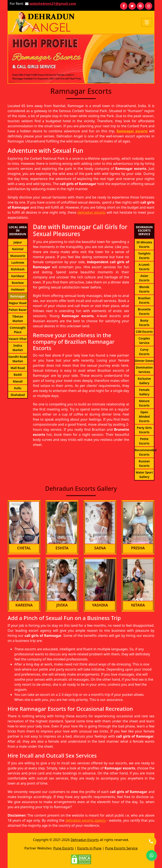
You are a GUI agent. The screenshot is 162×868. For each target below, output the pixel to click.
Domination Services (144, 370)
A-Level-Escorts (144, 267)
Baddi (18, 375)
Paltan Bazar (18, 310)
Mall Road (18, 368)
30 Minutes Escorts (144, 244)
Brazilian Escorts (144, 300)
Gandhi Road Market (18, 359)
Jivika (62, 605)
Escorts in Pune (89, 848)
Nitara (138, 605)
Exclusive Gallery (144, 381)
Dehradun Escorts (85, 840)
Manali (18, 381)
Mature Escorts (144, 403)
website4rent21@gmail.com (53, 4)
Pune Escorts (64, 848)
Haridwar (18, 276)
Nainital (18, 249)
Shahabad (18, 395)
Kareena (24, 605)
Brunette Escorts (144, 311)
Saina (100, 548)
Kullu (18, 388)
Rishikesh (18, 269)
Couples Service (144, 341)
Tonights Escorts (144, 256)
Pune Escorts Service (121, 848)
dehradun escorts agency (86, 820)
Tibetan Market (18, 319)
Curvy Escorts (144, 352)
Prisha (138, 548)
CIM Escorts (144, 332)
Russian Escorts (144, 463)
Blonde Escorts (144, 289)
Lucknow (18, 262)
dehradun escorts (91, 212)
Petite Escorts (144, 441)
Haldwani (18, 289)
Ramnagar (18, 296)
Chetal (24, 548)
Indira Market (18, 348)
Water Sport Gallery (144, 475)
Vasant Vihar (18, 339)
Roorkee (18, 283)
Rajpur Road (18, 303)
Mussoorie (18, 256)
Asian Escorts (144, 278)
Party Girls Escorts (144, 430)
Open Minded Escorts (144, 417)
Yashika (100, 605)
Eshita (62, 548)
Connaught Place (18, 330)
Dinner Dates (144, 361)
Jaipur (18, 242)
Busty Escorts (144, 323)
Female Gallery (144, 392)
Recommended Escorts (144, 452)
